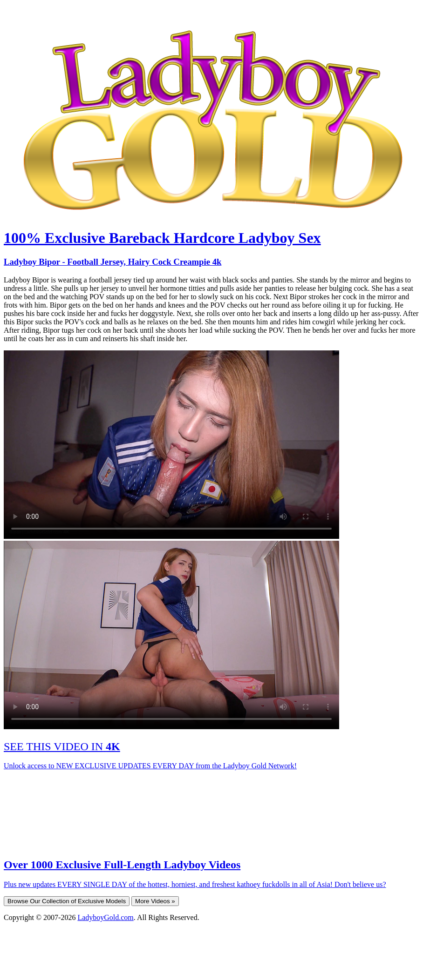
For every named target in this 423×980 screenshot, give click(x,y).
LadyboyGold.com (105, 917)
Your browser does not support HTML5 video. (171, 445)
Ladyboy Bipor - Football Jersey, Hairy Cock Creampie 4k (113, 262)
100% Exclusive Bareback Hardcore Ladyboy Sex (162, 238)
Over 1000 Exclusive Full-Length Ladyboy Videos (122, 865)
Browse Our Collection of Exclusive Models (67, 901)
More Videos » (155, 901)
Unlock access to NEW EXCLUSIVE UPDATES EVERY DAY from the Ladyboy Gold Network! (150, 766)
